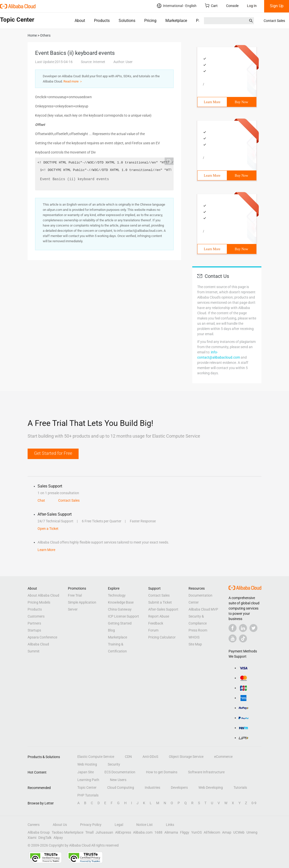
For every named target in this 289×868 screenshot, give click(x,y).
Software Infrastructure (206, 772)
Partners (203, 21)
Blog (111, 630)
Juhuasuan (104, 832)
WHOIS (194, 637)
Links (170, 825)
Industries (152, 788)
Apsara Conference (42, 637)
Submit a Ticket (160, 602)
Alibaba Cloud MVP (203, 609)
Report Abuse (159, 616)
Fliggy (185, 832)
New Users (118, 780)
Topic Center (87, 788)
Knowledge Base (121, 602)
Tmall (89, 832)
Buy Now (241, 102)
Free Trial (75, 595)
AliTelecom (212, 832)
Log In (252, 6)
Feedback (156, 623)
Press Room (198, 630)
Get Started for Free (53, 453)
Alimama (171, 832)
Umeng (252, 832)
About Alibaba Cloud (43, 595)
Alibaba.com (143, 832)
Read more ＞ (73, 81)
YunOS (196, 832)
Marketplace (176, 21)
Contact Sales (274, 21)
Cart (211, 6)
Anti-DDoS (150, 757)
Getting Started (120, 623)
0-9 (254, 803)
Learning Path (88, 780)
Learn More (212, 102)
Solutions (127, 21)
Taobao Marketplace (68, 832)
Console (232, 6)
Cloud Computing (121, 788)
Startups (34, 630)
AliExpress (123, 832)
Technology (117, 595)
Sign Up (277, 6)
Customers (36, 616)
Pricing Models (39, 602)
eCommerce (223, 757)
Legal (119, 825)
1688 (158, 832)
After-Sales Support (163, 609)
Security (114, 764)
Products (102, 21)
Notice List (144, 825)
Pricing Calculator (162, 637)
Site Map (195, 644)
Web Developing (211, 788)
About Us (60, 825)
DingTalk (45, 838)
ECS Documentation (120, 772)
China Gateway (120, 609)
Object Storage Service (186, 757)
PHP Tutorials (88, 795)
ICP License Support (123, 616)
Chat (41, 500)
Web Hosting (87, 764)
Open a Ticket (48, 529)
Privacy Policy (91, 825)
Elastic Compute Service (96, 757)
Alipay (58, 838)
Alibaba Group (39, 832)
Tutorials (240, 788)
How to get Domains (162, 772)
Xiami (32, 838)
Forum (153, 630)
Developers (179, 788)
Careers (34, 825)
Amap (227, 832)
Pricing (150, 21)
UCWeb (239, 832)
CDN (128, 757)
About (80, 21)
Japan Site (86, 772)
